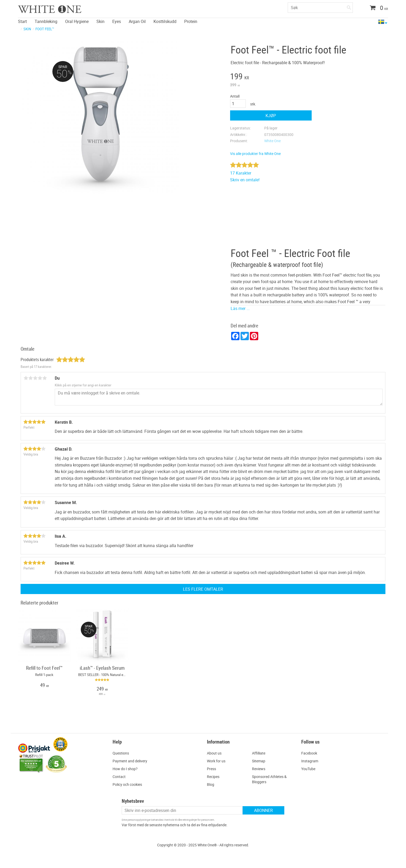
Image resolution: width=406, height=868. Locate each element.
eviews (260, 769)
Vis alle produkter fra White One (255, 154)
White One (272, 141)
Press (211, 769)
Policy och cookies (127, 784)
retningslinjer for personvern (198, 820)
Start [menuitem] (22, 21)
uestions (122, 753)
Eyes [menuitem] (117, 21)
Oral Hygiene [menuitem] (77, 21)
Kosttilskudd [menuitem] (165, 21)
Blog (211, 784)
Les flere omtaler (203, 589)
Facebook (309, 753)
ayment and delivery (131, 761)
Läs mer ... (240, 308)
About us (214, 753)
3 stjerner (35, 378)
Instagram (310, 761)
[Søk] (349, 7)
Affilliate (259, 753)
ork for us (218, 761)
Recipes (213, 777)
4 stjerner (40, 378)
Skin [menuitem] (100, 21)
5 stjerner (45, 378)
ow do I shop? (126, 769)
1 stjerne (26, 378)
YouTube (308, 769)
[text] (271, 77)
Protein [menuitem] (191, 21)
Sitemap (259, 761)
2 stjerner (30, 378)
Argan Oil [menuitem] (137, 21)
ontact (120, 777)
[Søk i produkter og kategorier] (320, 8)
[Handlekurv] (377, 8)
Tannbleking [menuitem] (46, 21)
